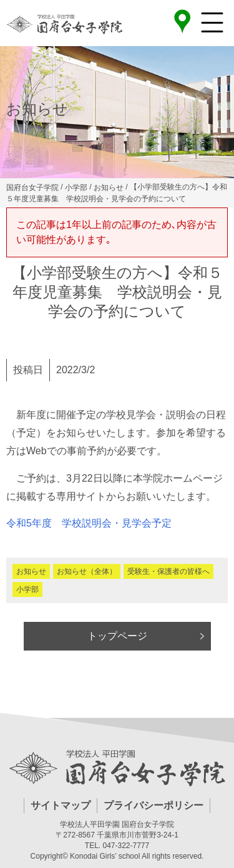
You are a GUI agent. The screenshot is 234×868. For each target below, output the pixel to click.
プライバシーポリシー (154, 805)
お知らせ (31, 571)
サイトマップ (61, 805)
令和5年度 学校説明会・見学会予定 (89, 523)
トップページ (117, 636)
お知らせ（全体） (87, 571)
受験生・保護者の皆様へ (168, 571)
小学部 (27, 589)
